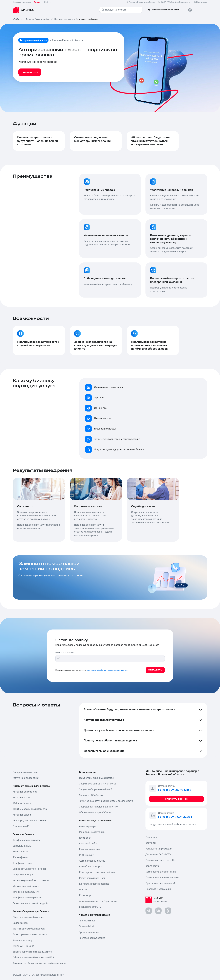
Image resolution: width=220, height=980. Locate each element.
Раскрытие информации (159, 849)
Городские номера (23, 875)
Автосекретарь (87, 826)
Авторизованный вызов (92, 861)
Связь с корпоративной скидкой (30, 903)
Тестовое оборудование (92, 938)
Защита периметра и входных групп (33, 952)
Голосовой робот (88, 844)
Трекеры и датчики (90, 932)
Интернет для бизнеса (25, 792)
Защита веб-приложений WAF (96, 789)
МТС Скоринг (86, 855)
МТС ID (83, 890)
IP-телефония (20, 857)
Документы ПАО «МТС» (158, 855)
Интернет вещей (22, 815)
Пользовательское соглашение (162, 878)
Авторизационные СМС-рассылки (98, 901)
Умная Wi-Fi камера (23, 946)
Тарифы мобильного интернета (30, 809)
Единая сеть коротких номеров (30, 869)
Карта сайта (152, 866)
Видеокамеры (20, 923)
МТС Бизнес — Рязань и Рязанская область (32, 19)
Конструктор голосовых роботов (97, 872)
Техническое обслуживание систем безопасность (39, 963)
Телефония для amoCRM (26, 892)
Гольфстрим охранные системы (30, 935)
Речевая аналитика (90, 849)
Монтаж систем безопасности (29, 929)
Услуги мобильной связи (26, 778)
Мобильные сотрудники (92, 832)
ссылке (79, 576)
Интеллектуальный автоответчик (31, 880)
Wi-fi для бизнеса (22, 803)
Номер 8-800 (20, 852)
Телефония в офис (22, 863)
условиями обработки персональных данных (107, 670)
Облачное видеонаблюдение (28, 917)
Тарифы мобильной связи (26, 840)
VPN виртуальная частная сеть (29, 821)
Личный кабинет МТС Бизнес (181, 825)
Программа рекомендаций (160, 883)
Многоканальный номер (26, 886)
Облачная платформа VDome (95, 813)
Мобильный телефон (65, 653)
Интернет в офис (22, 798)
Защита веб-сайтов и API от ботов (98, 784)
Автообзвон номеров (91, 867)
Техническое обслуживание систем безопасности (106, 801)
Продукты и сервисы (64, 19)
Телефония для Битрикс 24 (27, 898)
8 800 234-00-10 (174, 2)
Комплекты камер (23, 940)
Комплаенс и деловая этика (161, 872)
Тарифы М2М (86, 926)
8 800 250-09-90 (175, 817)
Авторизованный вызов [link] (87, 19)
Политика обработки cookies (161, 860)
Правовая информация (158, 889)
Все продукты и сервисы (26, 772)
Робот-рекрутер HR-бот (92, 878)
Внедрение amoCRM (90, 907)
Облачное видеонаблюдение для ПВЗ (33, 958)
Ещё (48, 2)
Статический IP (21, 826)
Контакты (151, 843)
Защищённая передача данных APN (99, 807)
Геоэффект (85, 838)
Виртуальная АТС (22, 846)
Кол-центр (85, 895)
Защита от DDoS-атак (91, 795)
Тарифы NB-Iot (87, 921)
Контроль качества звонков (94, 884)
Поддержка (156, 825)
